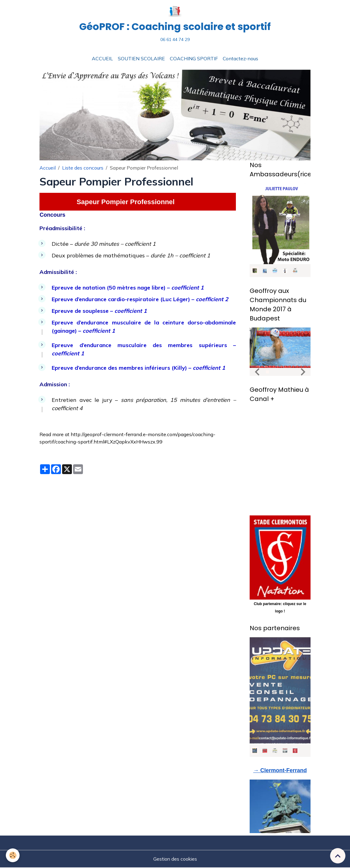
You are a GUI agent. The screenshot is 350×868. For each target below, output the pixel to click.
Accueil (48, 168)
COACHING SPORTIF (194, 59)
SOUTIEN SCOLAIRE (141, 59)
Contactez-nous (240, 59)
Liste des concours (83, 168)
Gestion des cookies (175, 859)
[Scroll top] (338, 856)
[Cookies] (13, 855)
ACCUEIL (102, 59)
